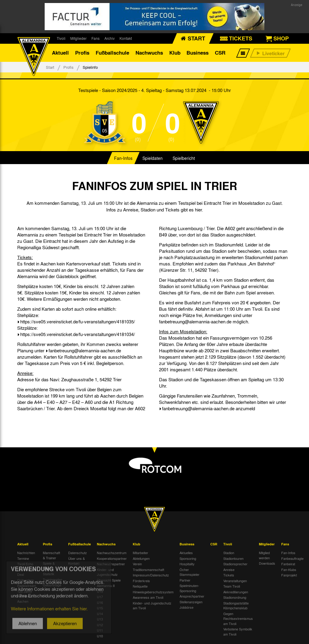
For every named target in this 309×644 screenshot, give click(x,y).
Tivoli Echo (25, 564)
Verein (137, 564)
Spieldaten (153, 158)
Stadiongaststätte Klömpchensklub (236, 606)
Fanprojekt (289, 575)
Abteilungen (141, 558)
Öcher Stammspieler (190, 572)
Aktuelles (186, 553)
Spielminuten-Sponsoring (189, 588)
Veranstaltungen (235, 581)
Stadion (229, 553)
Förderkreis (141, 581)
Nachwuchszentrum (112, 553)
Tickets (229, 575)
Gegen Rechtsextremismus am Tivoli (238, 619)
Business (198, 53)
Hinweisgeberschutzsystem (153, 592)
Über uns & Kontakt (76, 561)
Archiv (110, 38)
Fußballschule (112, 53)
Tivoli (61, 38)
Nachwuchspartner (111, 564)
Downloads (267, 563)
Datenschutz (78, 553)
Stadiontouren (233, 558)
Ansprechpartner (192, 596)
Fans (96, 38)
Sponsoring (188, 558)
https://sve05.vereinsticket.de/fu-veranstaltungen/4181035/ (78, 322)
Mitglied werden (264, 555)
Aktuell (60, 53)
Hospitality (187, 564)
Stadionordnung (235, 597)
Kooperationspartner (112, 558)
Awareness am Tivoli (148, 597)
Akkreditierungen (236, 592)
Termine (23, 558)
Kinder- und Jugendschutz (107, 572)
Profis (82, 53)
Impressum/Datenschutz (151, 575)
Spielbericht (184, 158)
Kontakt (126, 38)
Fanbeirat (288, 564)
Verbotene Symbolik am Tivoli (238, 631)
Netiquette (140, 586)
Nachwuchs (149, 53)
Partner (185, 580)
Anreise (229, 569)
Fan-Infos (123, 158)
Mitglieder (78, 38)
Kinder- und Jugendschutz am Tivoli (152, 606)
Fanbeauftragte (292, 558)
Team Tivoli (232, 586)
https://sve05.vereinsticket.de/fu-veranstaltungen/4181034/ (78, 334)
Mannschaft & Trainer (51, 555)
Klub (175, 53)
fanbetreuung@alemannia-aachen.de (85, 351)
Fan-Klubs (289, 569)
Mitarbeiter (140, 553)
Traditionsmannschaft (148, 569)
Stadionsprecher (235, 564)
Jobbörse (186, 607)
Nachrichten (26, 553)
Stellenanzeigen (191, 602)
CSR (220, 53)
